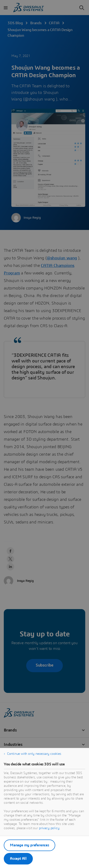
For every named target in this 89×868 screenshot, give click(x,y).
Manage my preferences (30, 845)
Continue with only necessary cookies (34, 754)
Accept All (18, 859)
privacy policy (49, 828)
